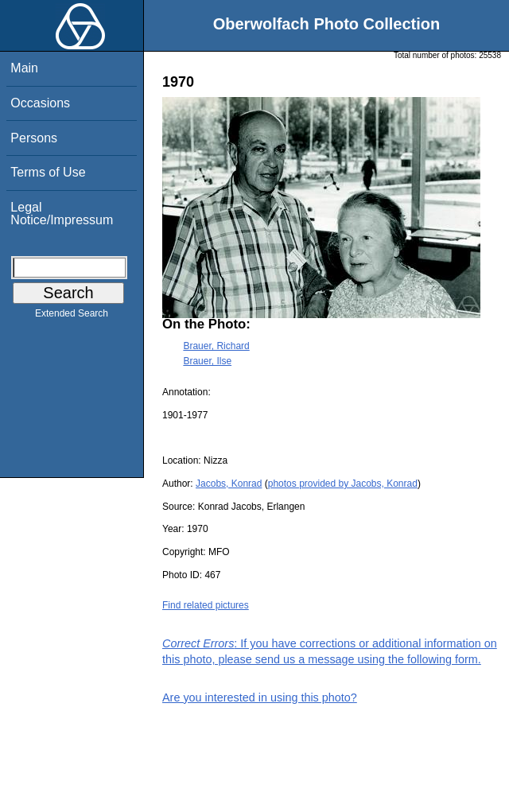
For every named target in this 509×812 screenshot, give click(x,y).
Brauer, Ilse (207, 361)
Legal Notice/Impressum (62, 214)
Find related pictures (206, 605)
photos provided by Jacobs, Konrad (343, 484)
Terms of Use (48, 172)
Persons (34, 138)
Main (24, 68)
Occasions (40, 103)
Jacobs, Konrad (229, 484)
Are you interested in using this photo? (260, 697)
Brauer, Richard (216, 346)
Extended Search (72, 317)
